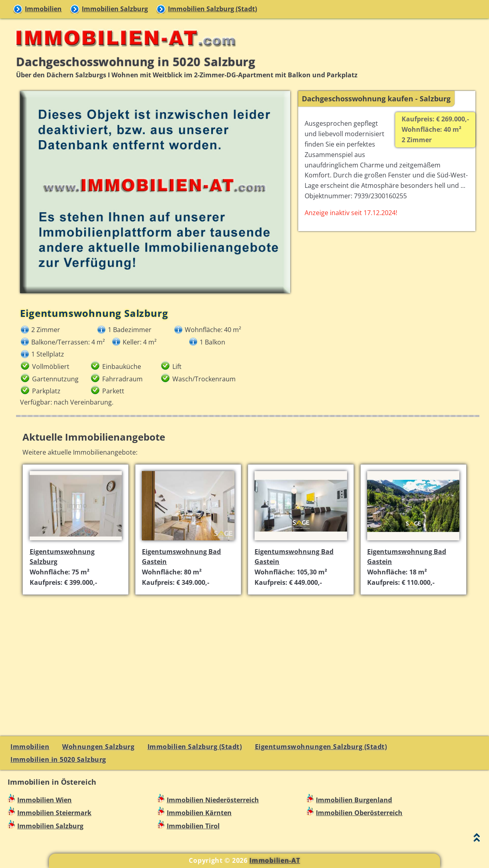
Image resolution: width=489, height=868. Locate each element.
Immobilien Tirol (193, 826)
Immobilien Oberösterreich (359, 813)
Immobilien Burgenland (354, 800)
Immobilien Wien (44, 800)
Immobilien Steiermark (54, 813)
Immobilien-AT (275, 860)
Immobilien (43, 9)
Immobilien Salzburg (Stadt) (212, 9)
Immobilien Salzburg (115, 9)
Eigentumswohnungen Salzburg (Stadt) (321, 747)
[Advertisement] (248, 657)
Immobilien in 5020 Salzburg (58, 759)
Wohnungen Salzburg (98, 747)
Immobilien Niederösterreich (213, 800)
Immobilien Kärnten (199, 813)
